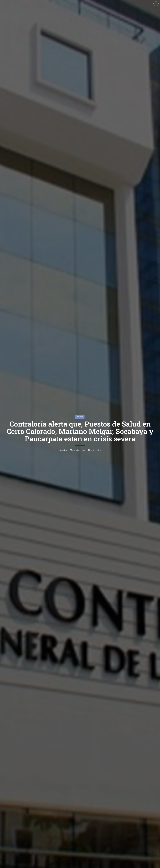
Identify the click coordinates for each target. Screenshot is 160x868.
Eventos (80, 417)
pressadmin (63, 450)
